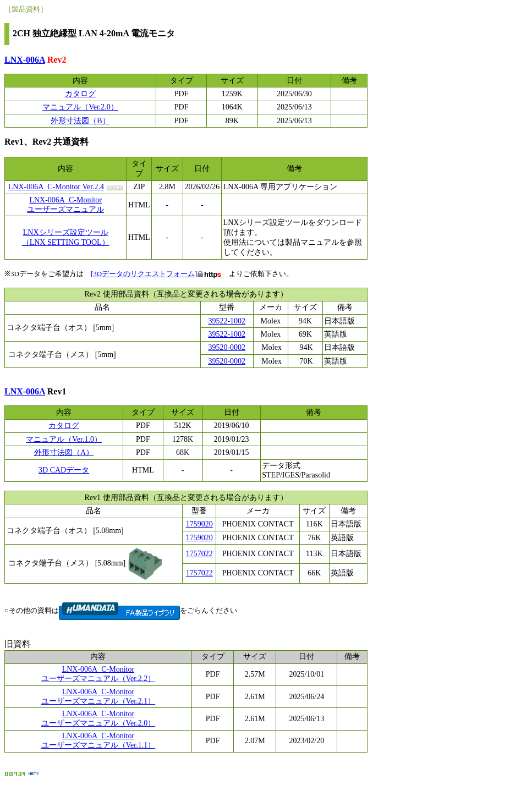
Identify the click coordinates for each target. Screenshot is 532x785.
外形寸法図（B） (80, 121)
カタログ (80, 94)
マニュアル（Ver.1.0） (64, 439)
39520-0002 (227, 347)
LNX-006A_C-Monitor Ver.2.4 (56, 187)
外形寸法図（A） (64, 452)
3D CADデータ (64, 470)
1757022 (199, 554)
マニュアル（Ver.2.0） (80, 107)
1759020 (199, 524)
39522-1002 (227, 321)
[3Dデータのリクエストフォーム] (144, 274)
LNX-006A (25, 60)
